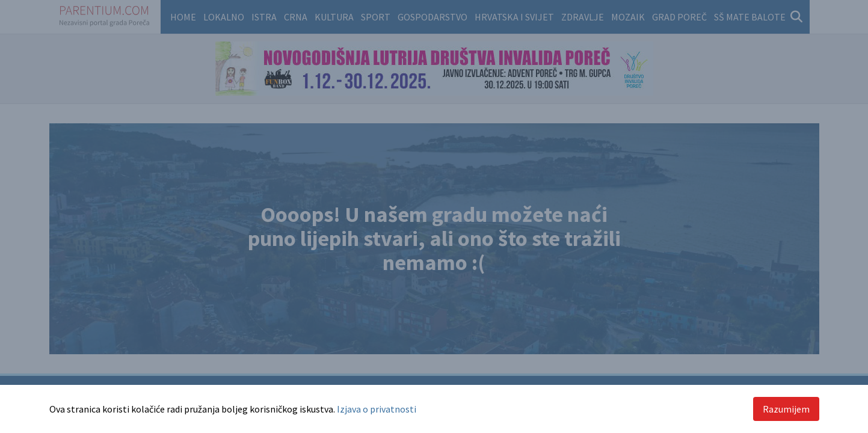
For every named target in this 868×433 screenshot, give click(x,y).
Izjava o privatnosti (377, 409)
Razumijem (786, 409)
